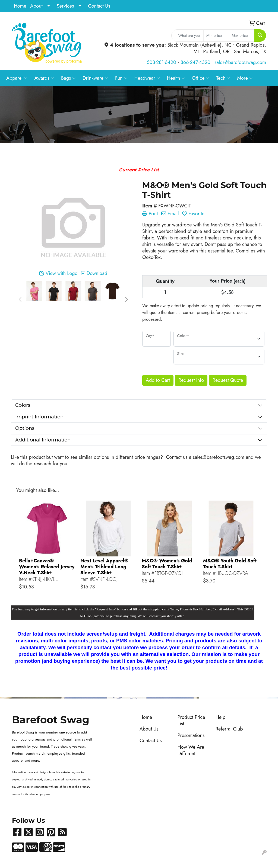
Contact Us (99, 6)
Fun (121, 78)
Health (176, 78)
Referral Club (229, 729)
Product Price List (191, 720)
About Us (149, 729)
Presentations (191, 735)
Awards (44, 78)
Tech (223, 78)
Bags (68, 78)
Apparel (17, 78)
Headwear (147, 78)
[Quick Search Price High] (242, 36)
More (245, 78)
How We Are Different (191, 750)
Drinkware (95, 78)
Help (221, 717)
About (36, 6)
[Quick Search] (187, 36)
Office (200, 78)
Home (20, 6)
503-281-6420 (161, 62)
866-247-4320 (195, 62)
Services (65, 6)
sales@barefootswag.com (240, 62)
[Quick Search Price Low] (216, 36)
